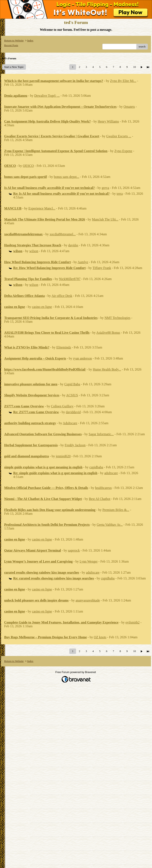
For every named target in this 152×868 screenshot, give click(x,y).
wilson (34, 251)
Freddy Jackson (75, 445)
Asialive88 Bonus (108, 333)
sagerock (74, 550)
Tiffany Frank (102, 268)
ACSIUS (72, 395)
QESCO (28, 166)
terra (120, 194)
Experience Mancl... (42, 208)
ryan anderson (82, 358)
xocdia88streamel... (63, 234)
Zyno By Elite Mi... (123, 81)
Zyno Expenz (123, 151)
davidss (73, 245)
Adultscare (70, 423)
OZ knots (100, 637)
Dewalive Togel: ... (47, 96)
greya (105, 188)
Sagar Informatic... (101, 434)
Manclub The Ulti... (105, 219)
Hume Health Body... (107, 369)
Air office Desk (62, 296)
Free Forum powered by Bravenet (76, 672)
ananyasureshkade (88, 600)
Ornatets (129, 107)
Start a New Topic (14, 67)
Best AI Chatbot (99, 499)
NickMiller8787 (70, 279)
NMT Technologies (117, 318)
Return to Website (14, 40)
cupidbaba (96, 467)
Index (30, 40)
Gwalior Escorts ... (119, 136)
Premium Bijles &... (116, 510)
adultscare (111, 473)
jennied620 (63, 456)
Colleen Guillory (62, 406)
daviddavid (73, 412)
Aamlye (83, 262)
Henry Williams (108, 121)
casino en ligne (42, 307)
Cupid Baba (72, 384)
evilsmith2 (133, 622)
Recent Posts (11, 45)
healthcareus (103, 488)
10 (134, 67)
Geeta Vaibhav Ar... (110, 525)
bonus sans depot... (66, 177)
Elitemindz (64, 347)
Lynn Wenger (89, 561)
